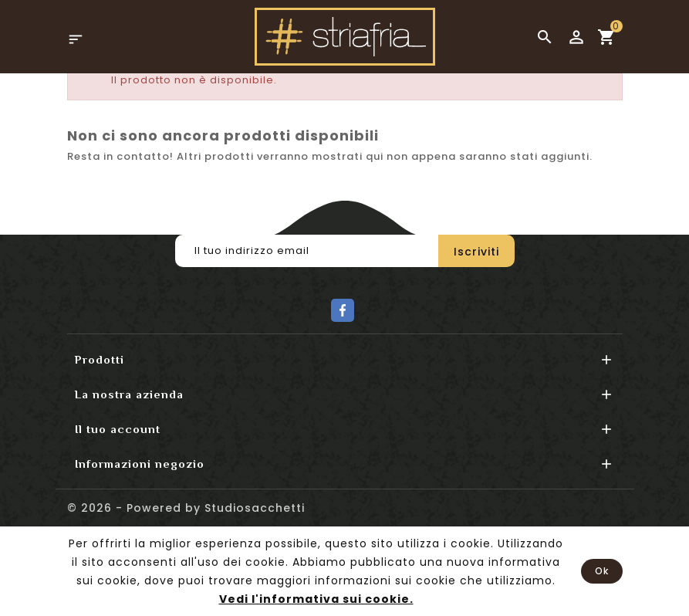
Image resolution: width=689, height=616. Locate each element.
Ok (602, 571)
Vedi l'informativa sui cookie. (316, 599)
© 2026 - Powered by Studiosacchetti (186, 508)
